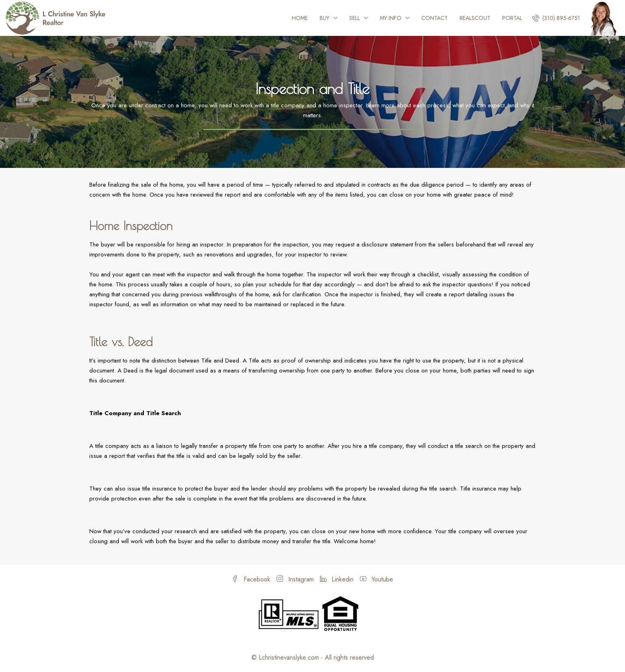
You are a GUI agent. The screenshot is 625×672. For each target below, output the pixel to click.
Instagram (295, 579)
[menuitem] (556, 18)
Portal (512, 18)
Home (300, 18)
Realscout (475, 18)
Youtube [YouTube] (376, 579)
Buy (324, 18)
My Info (391, 18)
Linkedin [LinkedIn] (337, 579)
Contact (434, 18)
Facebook (251, 579)
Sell (355, 18)
